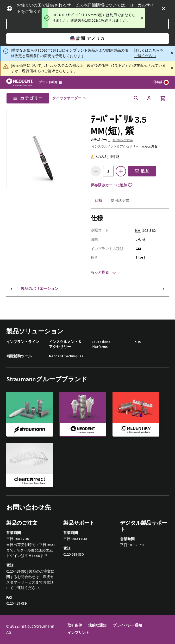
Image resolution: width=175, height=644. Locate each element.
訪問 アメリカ (87, 39)
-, (109, 140)
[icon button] (164, 8)
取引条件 (75, 626)
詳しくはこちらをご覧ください (149, 53)
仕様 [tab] (99, 201)
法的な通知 (97, 626)
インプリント (78, 633)
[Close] (142, 18)
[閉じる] (172, 53)
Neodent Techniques (66, 356)
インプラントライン (23, 342)
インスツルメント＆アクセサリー (115, 147)
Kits (137, 342)
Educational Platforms (102, 345)
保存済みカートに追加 (112, 185)
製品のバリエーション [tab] (29, 289)
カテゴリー (28, 98)
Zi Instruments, (123, 140)
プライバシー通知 (127, 626)
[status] (93, 18)
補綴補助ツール (19, 356)
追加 (142, 171)
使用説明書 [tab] (120, 201)
